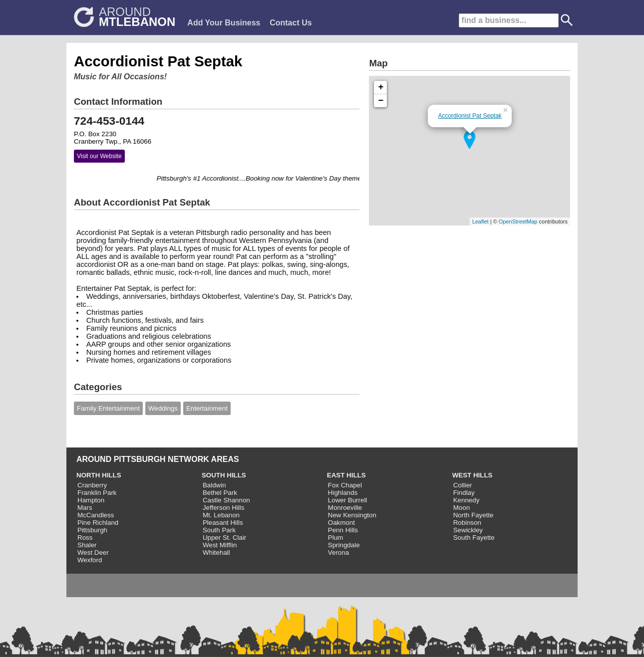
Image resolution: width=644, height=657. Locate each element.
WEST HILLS (473, 475)
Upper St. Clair (224, 538)
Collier (463, 485)
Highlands (343, 493)
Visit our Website (99, 156)
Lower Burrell (348, 500)
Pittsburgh (92, 530)
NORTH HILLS (99, 475)
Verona (338, 552)
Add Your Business (224, 23)
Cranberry (92, 485)
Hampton (91, 500)
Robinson (467, 523)
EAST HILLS (346, 475)
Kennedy (467, 500)
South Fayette (474, 538)
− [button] (381, 101)
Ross (85, 538)
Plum (335, 538)
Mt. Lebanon (221, 515)
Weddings (163, 408)
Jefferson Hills (223, 508)
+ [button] (381, 87)
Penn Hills (343, 530)
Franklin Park (97, 493)
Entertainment (207, 408)
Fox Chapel (345, 485)
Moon (462, 508)
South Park (219, 530)
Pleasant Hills (223, 523)
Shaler (87, 545)
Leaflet (481, 221)
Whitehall (216, 552)
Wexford (90, 560)
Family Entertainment (108, 408)
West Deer (93, 552)
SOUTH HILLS (224, 475)
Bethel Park (220, 493)
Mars (85, 508)
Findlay (464, 493)
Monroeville (345, 508)
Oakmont (341, 523)
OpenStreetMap (518, 221)
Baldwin (214, 485)
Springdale (344, 545)
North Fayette (474, 515)
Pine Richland (98, 523)
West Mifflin (220, 545)
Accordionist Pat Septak (470, 116)
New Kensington (352, 515)
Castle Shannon (226, 500)
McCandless (96, 515)
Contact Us (291, 23)
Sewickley (468, 530)
